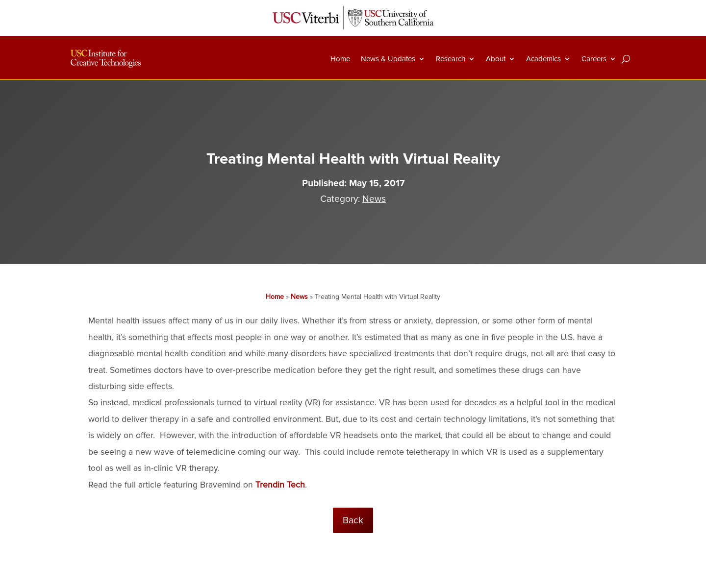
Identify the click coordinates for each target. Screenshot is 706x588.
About (496, 59)
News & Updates (388, 59)
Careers (594, 59)
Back (353, 520)
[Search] (626, 59)
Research (451, 59)
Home (340, 59)
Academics (543, 59)
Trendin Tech (280, 485)
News (374, 199)
